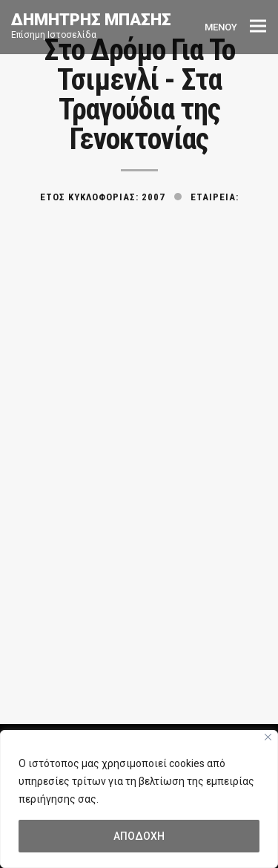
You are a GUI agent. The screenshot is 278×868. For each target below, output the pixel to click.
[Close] (268, 737)
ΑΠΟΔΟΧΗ (139, 836)
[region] (139, 799)
